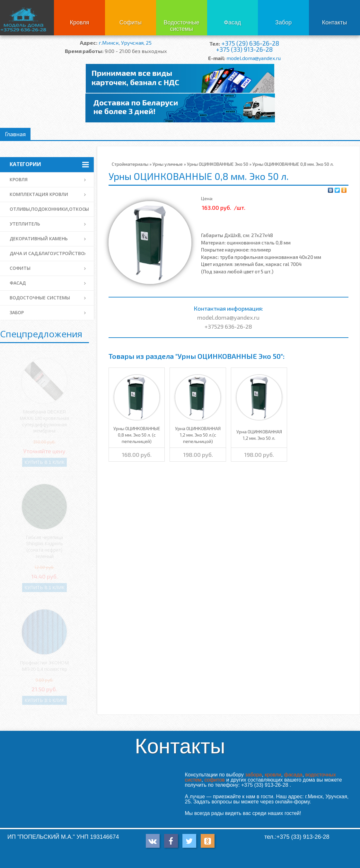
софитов (215, 780)
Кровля (80, 22)
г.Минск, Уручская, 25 (125, 43)
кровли (273, 775)
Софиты (131, 22)
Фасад (232, 22)
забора (253, 775)
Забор (283, 22)
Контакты (335, 22)
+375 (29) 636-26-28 (250, 43)
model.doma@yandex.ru (254, 58)
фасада (293, 775)
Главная (15, 134)
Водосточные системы (182, 26)
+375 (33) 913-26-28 (244, 49)
